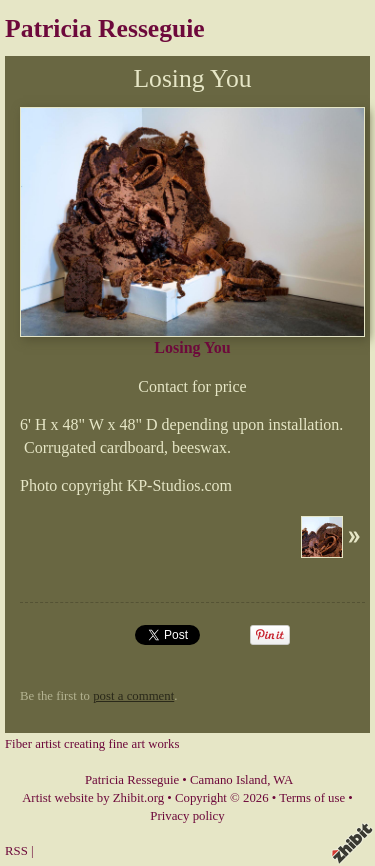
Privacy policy (187, 816)
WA (283, 780)
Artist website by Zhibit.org (93, 798)
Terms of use (312, 798)
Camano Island (228, 780)
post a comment (133, 696)
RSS (16, 851)
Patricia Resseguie (105, 28)
